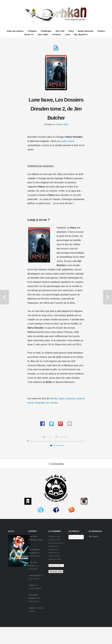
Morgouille (51, 413)
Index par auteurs (15, 31)
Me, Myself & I (81, 35)
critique (39, 452)
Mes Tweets (93, 553)
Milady (75, 452)
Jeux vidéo (43, 35)
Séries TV (29, 35)
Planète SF (83, 452)
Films (71, 31)
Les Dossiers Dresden (61, 452)
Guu (60, 413)
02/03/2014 (64, 447)
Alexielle (54, 409)
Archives (57, 35)
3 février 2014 (62, 135)
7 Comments (57, 456)
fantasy (47, 452)
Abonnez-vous (56, 589)
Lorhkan (48, 447)
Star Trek (60, 31)
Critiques (32, 31)
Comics (101, 31)
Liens (68, 35)
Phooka (68, 413)
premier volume (69, 152)
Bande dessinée (86, 31)
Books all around (36, 413)
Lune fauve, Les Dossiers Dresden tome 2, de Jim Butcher (56, 114)
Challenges (46, 31)
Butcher (31, 452)
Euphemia (73, 409)
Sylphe (63, 409)
